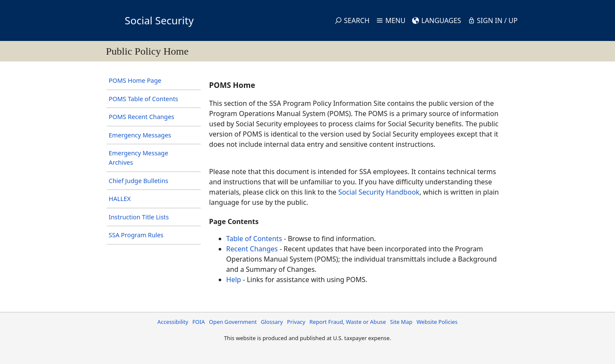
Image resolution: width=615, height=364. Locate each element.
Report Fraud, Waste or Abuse (347, 322)
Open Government (233, 322)
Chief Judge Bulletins (139, 181)
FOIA (198, 322)
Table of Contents (254, 239)
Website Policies (437, 322)
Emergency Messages (140, 135)
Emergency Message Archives (139, 158)
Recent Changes (252, 249)
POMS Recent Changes (142, 117)
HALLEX (120, 199)
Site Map (401, 322)
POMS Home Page (135, 80)
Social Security (159, 20)
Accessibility (173, 322)
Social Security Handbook (379, 192)
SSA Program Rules (136, 235)
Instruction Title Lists (139, 217)
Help (234, 280)
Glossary (272, 322)
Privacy (296, 322)
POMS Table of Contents (143, 99)
